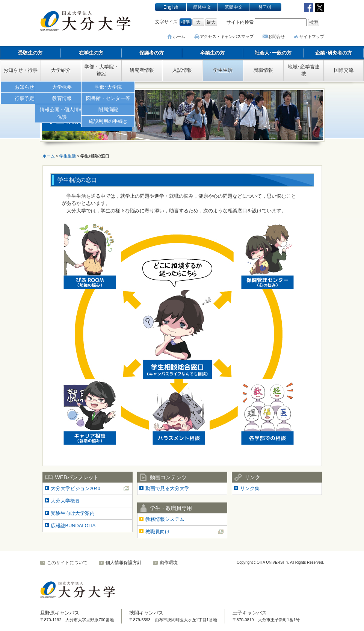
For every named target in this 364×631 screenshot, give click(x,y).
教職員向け (158, 532)
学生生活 (223, 70)
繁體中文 (234, 7)
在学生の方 (91, 53)
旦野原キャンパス (60, 613)
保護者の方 (152, 53)
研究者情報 (142, 70)
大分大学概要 (65, 501)
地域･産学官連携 (304, 70)
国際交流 (344, 70)
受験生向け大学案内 (73, 513)
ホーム (181, 36)
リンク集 (250, 488)
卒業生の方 (212, 53)
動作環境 (169, 563)
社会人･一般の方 (273, 53)
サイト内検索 (240, 22)
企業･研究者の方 (334, 53)
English (171, 7)
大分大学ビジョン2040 (76, 488)
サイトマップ (312, 36)
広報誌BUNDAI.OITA (73, 526)
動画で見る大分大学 (167, 488)
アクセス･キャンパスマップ (228, 36)
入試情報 (182, 70)
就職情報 (263, 70)
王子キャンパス (250, 613)
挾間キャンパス (146, 613)
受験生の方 (30, 53)
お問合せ (276, 36)
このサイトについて (67, 563)
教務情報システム (165, 519)
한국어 (265, 7)
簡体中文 (202, 7)
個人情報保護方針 (124, 563)
